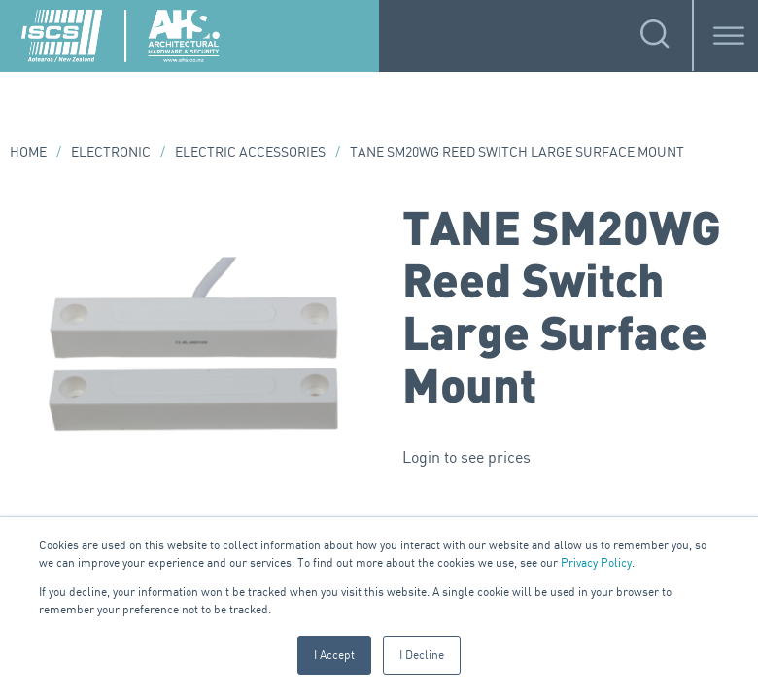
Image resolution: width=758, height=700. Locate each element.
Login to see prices (466, 457)
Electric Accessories (250, 151)
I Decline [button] (422, 655)
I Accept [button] (334, 655)
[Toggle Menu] (729, 35)
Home (28, 151)
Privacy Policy (596, 562)
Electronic (111, 151)
